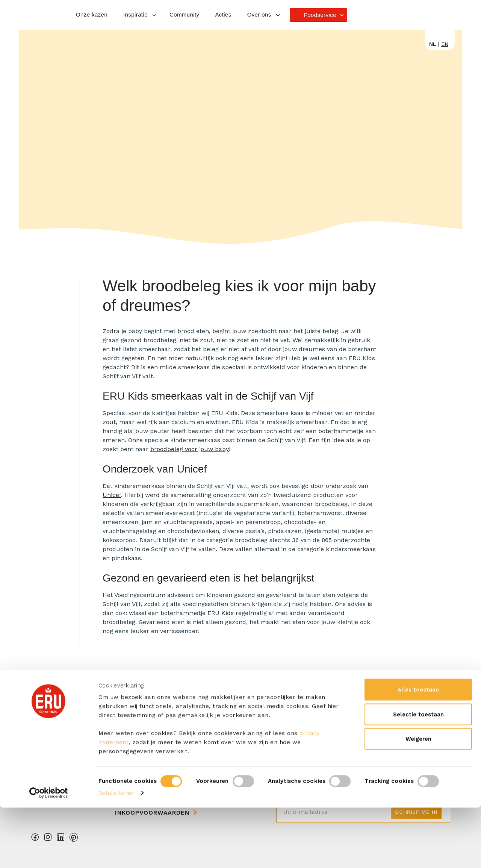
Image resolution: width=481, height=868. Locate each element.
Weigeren (418, 799)
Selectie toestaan (418, 775)
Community (184, 14)
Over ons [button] (259, 14)
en (445, 44)
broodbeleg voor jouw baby (190, 449)
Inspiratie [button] (135, 14)
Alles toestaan (418, 750)
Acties (223, 14)
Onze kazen (92, 14)
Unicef (112, 495)
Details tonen (116, 853)
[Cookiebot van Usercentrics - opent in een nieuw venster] (49, 853)
